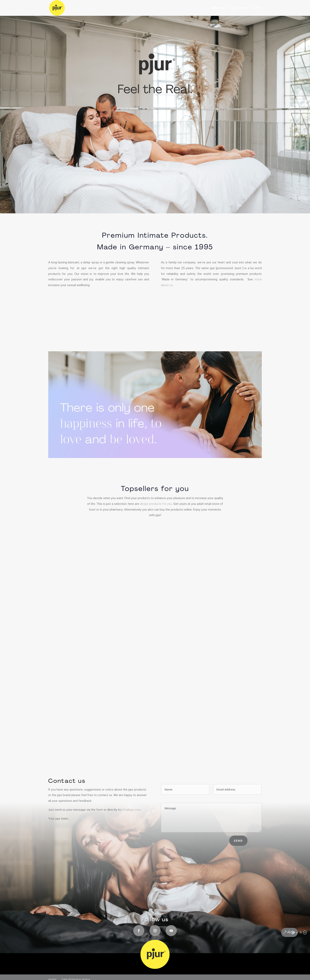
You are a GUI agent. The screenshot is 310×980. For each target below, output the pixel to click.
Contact (257, 8)
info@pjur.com (131, 810)
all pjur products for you (156, 504)
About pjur (218, 8)
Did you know (238, 8)
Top (292, 932)
